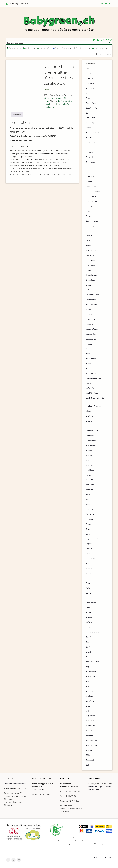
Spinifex (89, 637)
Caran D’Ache (91, 187)
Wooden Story (92, 745)
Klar (88, 369)
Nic (87, 500)
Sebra (88, 608)
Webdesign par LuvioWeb (103, 858)
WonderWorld (91, 741)
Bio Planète (91, 142)
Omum (89, 524)
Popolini (89, 578)
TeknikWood (91, 672)
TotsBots (90, 691)
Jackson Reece (92, 329)
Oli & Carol (90, 519)
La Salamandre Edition (95, 378)
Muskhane (90, 470)
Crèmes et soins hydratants (53, 98)
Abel (88, 69)
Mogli (88, 460)
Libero (88, 411)
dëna (88, 211)
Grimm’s (89, 285)
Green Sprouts (92, 275)
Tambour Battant (93, 662)
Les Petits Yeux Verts (94, 406)
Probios (89, 583)
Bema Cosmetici (93, 133)
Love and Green (92, 431)
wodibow (90, 736)
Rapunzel (90, 598)
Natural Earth (91, 480)
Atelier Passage (92, 103)
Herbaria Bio (91, 300)
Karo (88, 354)
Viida (88, 706)
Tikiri (88, 686)
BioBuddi (90, 157)
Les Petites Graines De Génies (95, 400)
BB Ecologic (91, 123)
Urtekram (90, 696)
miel (60, 104)
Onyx (88, 529)
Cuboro (89, 206)
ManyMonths (91, 446)
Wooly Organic (92, 750)
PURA (88, 588)
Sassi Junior (91, 603)
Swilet (88, 652)
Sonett (89, 627)
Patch (88, 554)
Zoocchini (90, 760)
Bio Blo (89, 147)
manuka (55, 104)
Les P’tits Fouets (93, 393)
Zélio (88, 755)
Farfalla (89, 236)
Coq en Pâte (91, 196)
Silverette (90, 618)
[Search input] (58, 43)
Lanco (88, 383)
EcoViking (90, 226)
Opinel (88, 534)
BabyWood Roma (93, 108)
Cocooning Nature (93, 192)
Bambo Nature (92, 118)
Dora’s (88, 216)
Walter (89, 711)
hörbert (89, 314)
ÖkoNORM (90, 514)
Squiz (88, 642)
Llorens (89, 421)
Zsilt (88, 765)
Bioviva (89, 167)
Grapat (89, 270)
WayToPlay (90, 716)
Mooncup (90, 465)
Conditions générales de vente (15, 784)
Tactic (88, 657)
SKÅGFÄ (89, 623)
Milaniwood (91, 451)
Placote (89, 568)
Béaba (88, 128)
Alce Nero (90, 84)
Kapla (88, 349)
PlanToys (90, 573)
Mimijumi (90, 455)
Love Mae (90, 436)
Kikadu (89, 364)
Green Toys (90, 280)
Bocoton (89, 172)
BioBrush (90, 152)
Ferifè (88, 241)
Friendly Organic (92, 251)
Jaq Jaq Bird (91, 334)
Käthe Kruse (91, 359)
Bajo (88, 113)
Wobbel (89, 731)
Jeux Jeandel (91, 339)
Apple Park (90, 93)
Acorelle (89, 74)
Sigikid (89, 613)
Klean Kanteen (92, 374)
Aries (88, 98)
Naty (88, 495)
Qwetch (89, 593)
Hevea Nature (91, 305)
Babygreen (59, 24)
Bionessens (91, 162)
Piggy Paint (91, 559)
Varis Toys (90, 701)
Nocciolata (90, 505)
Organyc (89, 544)
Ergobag (89, 231)
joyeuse (89, 344)
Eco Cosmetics (92, 221)
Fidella (89, 246)
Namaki (89, 475)
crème (65, 101)
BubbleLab (90, 177)
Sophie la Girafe (92, 632)
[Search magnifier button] (110, 43)
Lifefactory (90, 416)
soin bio (52, 107)
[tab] (17, 114)
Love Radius (91, 441)
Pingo (88, 563)
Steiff (88, 647)
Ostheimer (90, 549)
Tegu (88, 667)
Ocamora (90, 509)
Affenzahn (90, 79)
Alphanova (90, 88)
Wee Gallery (91, 721)
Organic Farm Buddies (95, 539)
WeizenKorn (91, 726)
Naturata (89, 490)
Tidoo (88, 682)
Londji (88, 426)
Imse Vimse (91, 319)
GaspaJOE (90, 255)
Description (17, 114)
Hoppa (89, 310)
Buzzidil (89, 182)
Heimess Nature (92, 295)
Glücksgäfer (91, 260)
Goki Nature (91, 265)
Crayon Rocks (91, 201)
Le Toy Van (90, 388)
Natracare (90, 485)
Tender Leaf (91, 677)
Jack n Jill (90, 324)
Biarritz (89, 138)
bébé (60, 101)
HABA (88, 290)
